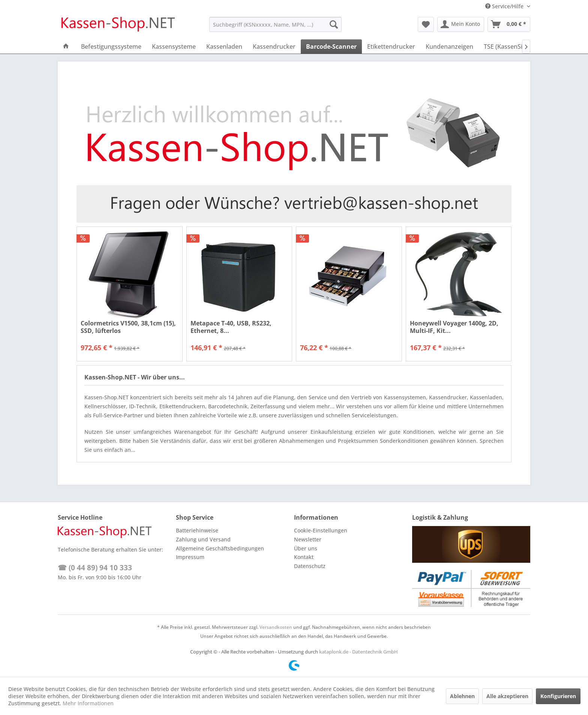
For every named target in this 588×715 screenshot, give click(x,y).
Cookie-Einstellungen (321, 530)
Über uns (306, 548)
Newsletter (308, 539)
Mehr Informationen (88, 703)
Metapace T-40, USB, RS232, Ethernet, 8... (231, 327)
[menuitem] (275, 24)
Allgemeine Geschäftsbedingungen (220, 548)
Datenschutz (310, 566)
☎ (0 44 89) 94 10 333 (95, 568)
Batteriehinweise (197, 530)
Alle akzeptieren (507, 696)
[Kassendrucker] (274, 46)
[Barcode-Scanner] (331, 46)
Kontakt (304, 557)
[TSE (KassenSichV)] (509, 46)
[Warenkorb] (509, 24)
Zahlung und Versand (203, 539)
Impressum (190, 557)
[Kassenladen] (224, 46)
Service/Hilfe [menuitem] (505, 6)
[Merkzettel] (426, 24)
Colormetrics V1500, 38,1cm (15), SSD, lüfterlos (128, 327)
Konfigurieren (558, 696)
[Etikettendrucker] (391, 46)
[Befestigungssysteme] (111, 46)
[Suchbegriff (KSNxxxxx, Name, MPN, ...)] (275, 24)
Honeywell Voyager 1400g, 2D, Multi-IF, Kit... (454, 327)
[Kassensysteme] (174, 46)
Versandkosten (276, 627)
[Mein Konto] (461, 24)
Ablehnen (462, 696)
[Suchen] (334, 24)
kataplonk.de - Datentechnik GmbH (358, 652)
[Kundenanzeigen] (449, 46)
